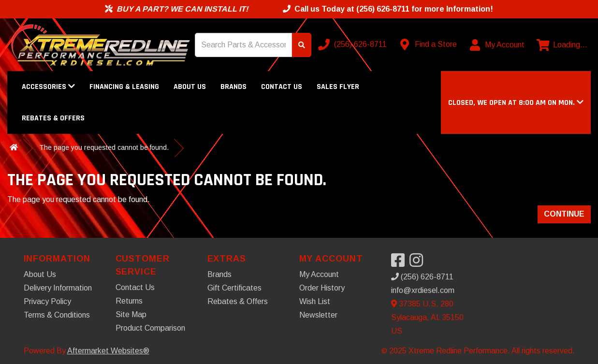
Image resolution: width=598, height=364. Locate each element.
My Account (319, 274)
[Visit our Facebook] (400, 263)
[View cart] (562, 45)
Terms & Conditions (57, 315)
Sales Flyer (338, 87)
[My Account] (498, 45)
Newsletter (318, 315)
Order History (322, 288)
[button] (516, 103)
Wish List (315, 301)
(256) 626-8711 (422, 277)
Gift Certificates (234, 288)
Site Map (131, 314)
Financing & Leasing (124, 87)
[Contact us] (429, 44)
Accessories (48, 87)
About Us (190, 87)
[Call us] (353, 44)
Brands (233, 87)
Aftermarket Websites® (108, 351)
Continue (564, 214)
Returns (129, 301)
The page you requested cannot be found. (104, 147)
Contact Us (282, 87)
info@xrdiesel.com (423, 290)
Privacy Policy (47, 301)
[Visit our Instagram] (419, 263)
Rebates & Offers (53, 118)
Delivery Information (58, 288)
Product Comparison (150, 328)
